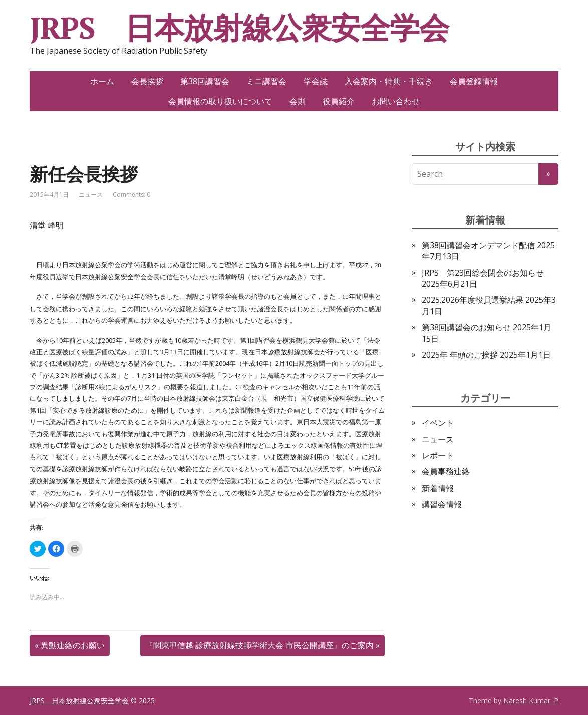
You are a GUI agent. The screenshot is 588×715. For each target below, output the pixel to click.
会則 (298, 101)
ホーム (102, 81)
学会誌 (316, 81)
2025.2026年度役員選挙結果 (473, 300)
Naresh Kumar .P (531, 701)
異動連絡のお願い (73, 645)
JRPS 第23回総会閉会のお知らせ (483, 273)
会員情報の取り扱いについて (220, 101)
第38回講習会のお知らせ (466, 327)
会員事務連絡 (446, 471)
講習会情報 (442, 504)
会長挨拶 (147, 81)
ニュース (91, 195)
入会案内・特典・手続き (389, 81)
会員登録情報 (474, 81)
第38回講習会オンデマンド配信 (478, 245)
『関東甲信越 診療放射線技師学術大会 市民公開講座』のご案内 (259, 645)
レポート (438, 455)
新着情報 (438, 488)
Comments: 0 (131, 195)
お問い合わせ (396, 101)
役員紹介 (339, 101)
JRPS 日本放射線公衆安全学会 (239, 28)
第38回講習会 (205, 81)
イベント (438, 423)
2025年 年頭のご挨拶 (460, 355)
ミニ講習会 (266, 81)
